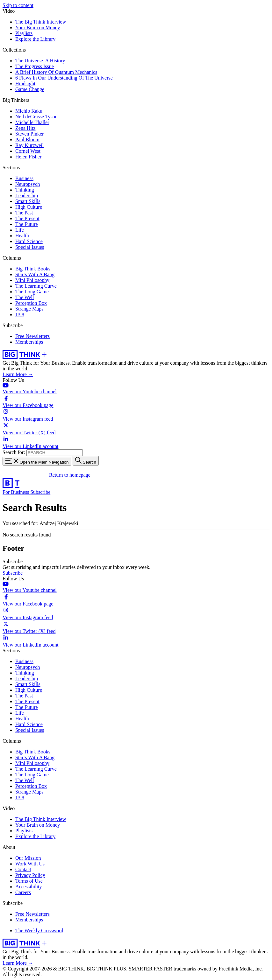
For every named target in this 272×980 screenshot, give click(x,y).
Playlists (24, 33)
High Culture (29, 207)
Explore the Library (35, 39)
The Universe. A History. (41, 61)
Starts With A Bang (35, 274)
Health (22, 236)
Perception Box (31, 303)
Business (24, 178)
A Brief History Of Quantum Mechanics (56, 72)
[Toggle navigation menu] (37, 461)
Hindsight (25, 84)
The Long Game (32, 292)
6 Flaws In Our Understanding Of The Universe (64, 78)
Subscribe (40, 492)
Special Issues (30, 247)
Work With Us (30, 864)
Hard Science (29, 241)
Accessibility (29, 887)
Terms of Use (29, 881)
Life (20, 230)
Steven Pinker (29, 134)
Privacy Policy (30, 875)
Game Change (30, 89)
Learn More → (18, 374)
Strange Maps (29, 309)
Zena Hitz (25, 128)
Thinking (25, 190)
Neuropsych (28, 184)
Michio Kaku (29, 111)
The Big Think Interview (41, 22)
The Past (24, 213)
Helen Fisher (28, 157)
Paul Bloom (27, 140)
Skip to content (18, 5)
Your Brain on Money (38, 28)
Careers (23, 892)
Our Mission (28, 858)
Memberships (29, 342)
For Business (16, 492)
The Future (27, 224)
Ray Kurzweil (29, 145)
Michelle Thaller (32, 122)
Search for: (14, 452)
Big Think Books (33, 269)
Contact (23, 869)
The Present (27, 218)
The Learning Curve (36, 286)
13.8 (20, 315)
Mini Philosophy (32, 280)
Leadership (27, 196)
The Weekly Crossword (39, 931)
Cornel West (28, 151)
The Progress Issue (35, 66)
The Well (25, 297)
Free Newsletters (32, 336)
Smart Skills (28, 201)
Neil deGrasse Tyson (36, 117)
